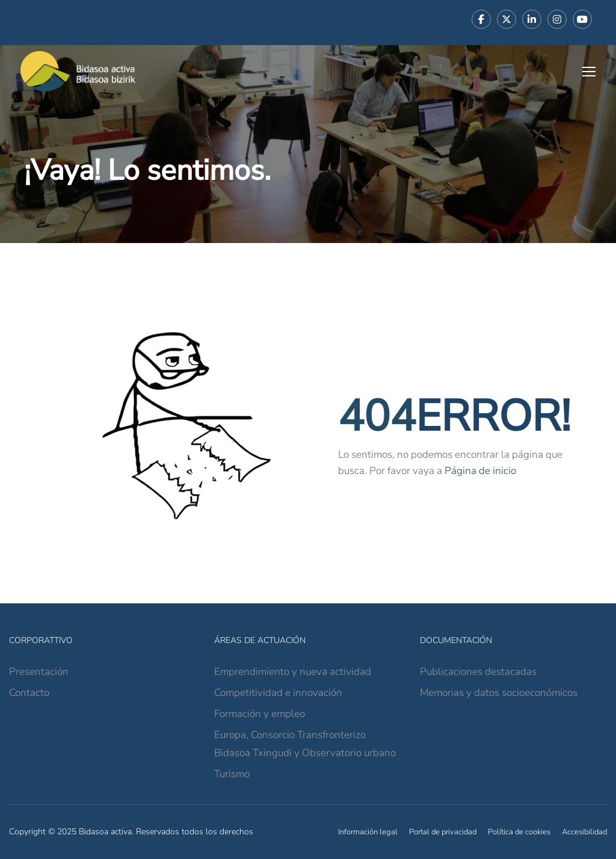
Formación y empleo (260, 714)
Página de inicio (480, 471)
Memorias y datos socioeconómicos (499, 693)
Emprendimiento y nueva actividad (293, 672)
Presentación (39, 672)
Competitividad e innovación (278, 693)
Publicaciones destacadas (478, 672)
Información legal (368, 832)
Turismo (232, 774)
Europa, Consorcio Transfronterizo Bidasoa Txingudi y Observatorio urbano (305, 744)
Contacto (29, 693)
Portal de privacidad (443, 832)
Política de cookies (519, 832)
